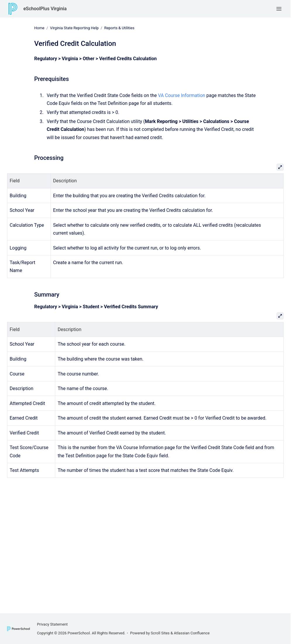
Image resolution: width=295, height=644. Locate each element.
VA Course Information (182, 95)
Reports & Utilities (119, 28)
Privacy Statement (52, 624)
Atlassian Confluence (192, 633)
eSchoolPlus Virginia (45, 9)
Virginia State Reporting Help (74, 28)
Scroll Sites (160, 633)
